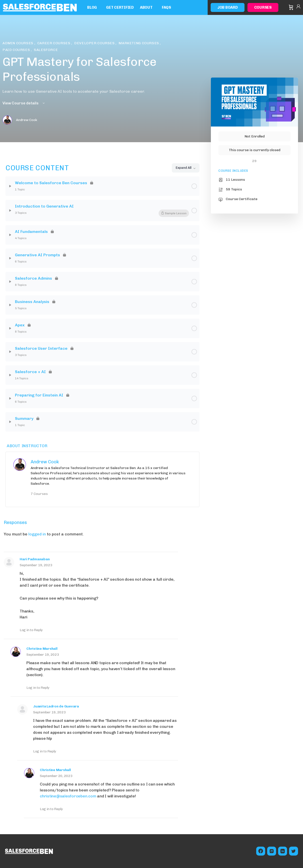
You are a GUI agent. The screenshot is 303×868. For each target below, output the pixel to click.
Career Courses (54, 43)
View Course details (24, 103)
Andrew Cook (45, 462)
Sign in (298, 7)
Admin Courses (18, 43)
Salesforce (46, 50)
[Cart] (291, 7)
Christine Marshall (42, 649)
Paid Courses (17, 50)
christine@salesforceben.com (68, 796)
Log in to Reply (31, 630)
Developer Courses (95, 43)
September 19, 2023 (36, 565)
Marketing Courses (139, 43)
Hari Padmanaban (35, 559)
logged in (37, 534)
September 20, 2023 (56, 776)
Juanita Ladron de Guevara (56, 706)
